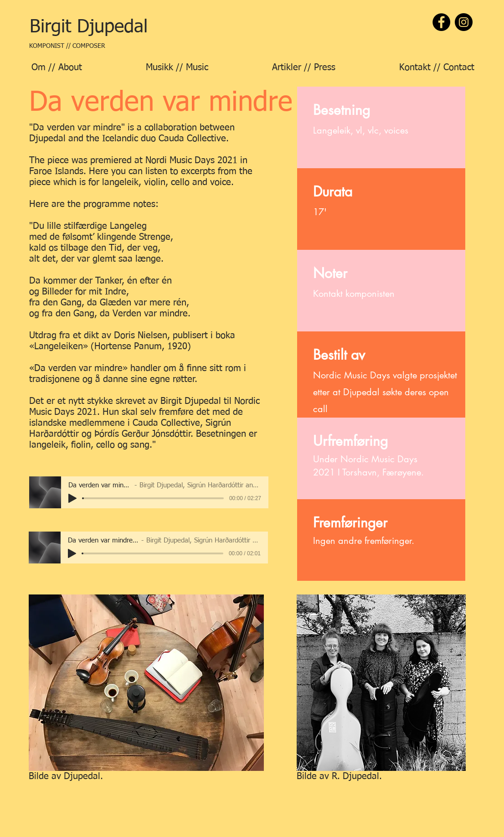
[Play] (72, 498)
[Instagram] (464, 22)
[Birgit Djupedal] (88, 27)
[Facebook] (441, 22)
